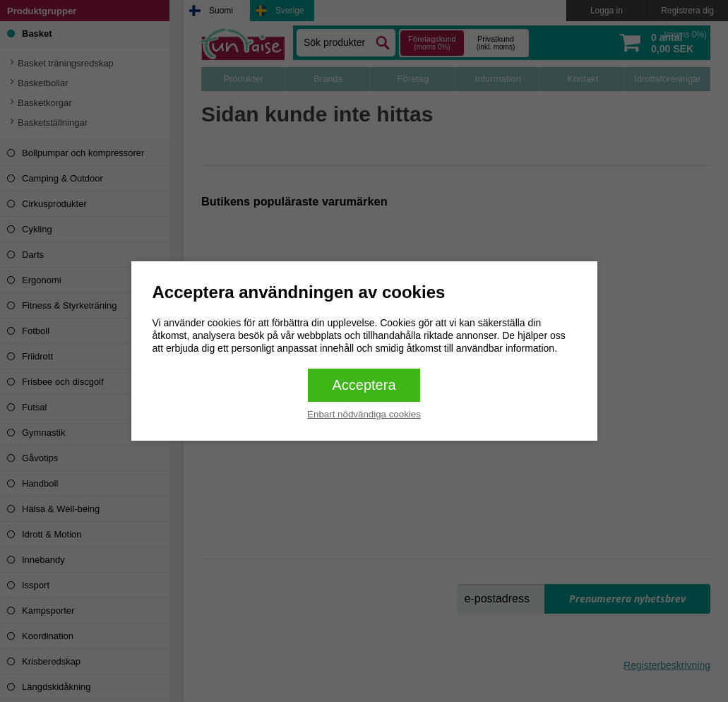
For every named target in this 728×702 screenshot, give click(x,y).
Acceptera (364, 385)
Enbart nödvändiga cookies (364, 414)
